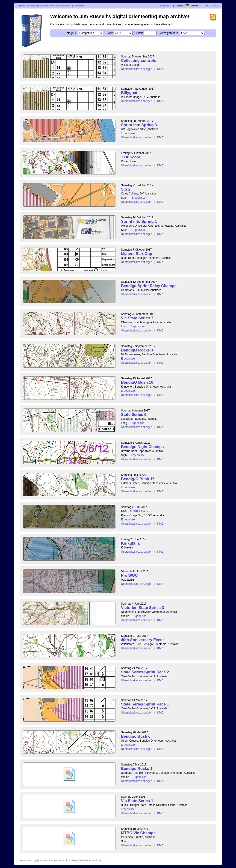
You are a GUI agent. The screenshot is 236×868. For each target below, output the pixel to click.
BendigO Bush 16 (137, 382)
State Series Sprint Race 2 (145, 672)
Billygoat (129, 93)
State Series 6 (134, 415)
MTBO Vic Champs (138, 833)
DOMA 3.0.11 (213, 6)
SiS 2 (126, 189)
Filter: (139, 33)
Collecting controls (139, 61)
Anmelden (79, 6)
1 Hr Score (131, 157)
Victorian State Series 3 (142, 608)
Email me (96, 860)
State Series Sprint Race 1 (145, 704)
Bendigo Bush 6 (136, 736)
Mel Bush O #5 (134, 511)
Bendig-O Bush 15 (138, 479)
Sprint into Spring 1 (139, 221)
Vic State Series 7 (137, 318)
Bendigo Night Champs (142, 447)
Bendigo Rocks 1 (137, 769)
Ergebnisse (128, 133)
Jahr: (110, 33)
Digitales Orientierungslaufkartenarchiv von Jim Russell (44, 6)
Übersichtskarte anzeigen (137, 69)
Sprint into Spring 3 (139, 125)
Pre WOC (129, 575)
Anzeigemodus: (170, 33)
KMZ (160, 69)
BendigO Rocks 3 (137, 350)
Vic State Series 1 (137, 801)
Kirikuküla (130, 543)
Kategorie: (71, 33)
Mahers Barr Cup (137, 254)
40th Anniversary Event (142, 640)
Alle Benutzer (165, 6)
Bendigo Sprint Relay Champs (149, 286)
